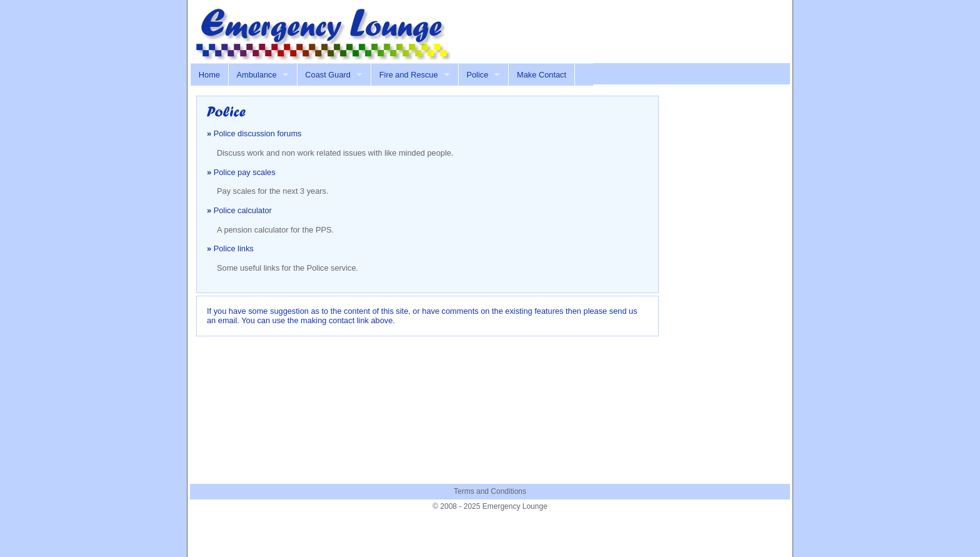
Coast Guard (328, 75)
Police (477, 75)
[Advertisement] (637, 28)
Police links (234, 248)
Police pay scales (245, 172)
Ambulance (257, 75)
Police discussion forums (258, 133)
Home (209, 75)
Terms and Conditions (490, 491)
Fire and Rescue (409, 75)
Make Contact (542, 75)
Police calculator (243, 210)
